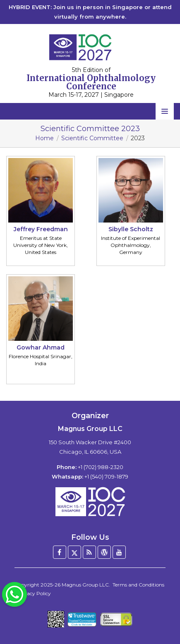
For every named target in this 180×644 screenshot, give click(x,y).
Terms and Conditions (138, 585)
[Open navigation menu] (165, 111)
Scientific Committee (92, 138)
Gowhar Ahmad (41, 347)
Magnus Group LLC (85, 585)
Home (44, 138)
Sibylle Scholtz (131, 229)
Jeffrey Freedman (41, 229)
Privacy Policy (34, 593)
